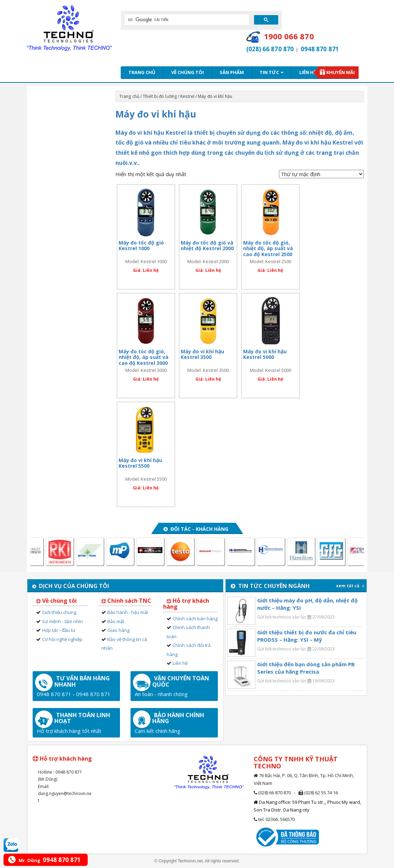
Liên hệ (308, 72)
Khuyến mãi (340, 72)
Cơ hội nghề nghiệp (62, 639)
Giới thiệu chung (59, 612)
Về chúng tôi (188, 72)
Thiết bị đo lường (160, 96)
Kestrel (187, 96)
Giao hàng (118, 630)
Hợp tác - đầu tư (59, 630)
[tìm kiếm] (186, 20)
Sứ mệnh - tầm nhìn (62, 621)
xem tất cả (350, 586)
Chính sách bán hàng (195, 619)
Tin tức (272, 72)
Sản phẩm (232, 72)
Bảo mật (116, 621)
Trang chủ (142, 72)
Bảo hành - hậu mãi (128, 612)
